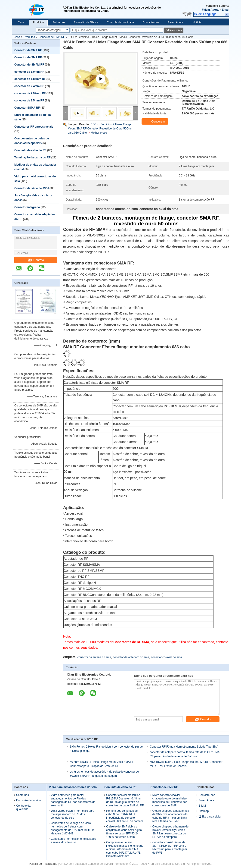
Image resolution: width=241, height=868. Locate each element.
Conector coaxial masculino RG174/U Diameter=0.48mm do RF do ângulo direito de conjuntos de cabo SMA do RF (125, 800)
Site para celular (210, 817)
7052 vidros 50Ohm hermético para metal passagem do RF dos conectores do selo (73, 814)
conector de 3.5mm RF (29, 101)
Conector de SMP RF (28, 57)
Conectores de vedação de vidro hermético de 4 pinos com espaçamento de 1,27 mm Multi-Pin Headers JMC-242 (73, 828)
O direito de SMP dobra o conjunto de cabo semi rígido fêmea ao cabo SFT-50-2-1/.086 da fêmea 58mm (124, 832)
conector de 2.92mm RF (30, 93)
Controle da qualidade (120, 22)
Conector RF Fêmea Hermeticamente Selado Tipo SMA (184, 747)
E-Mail (202, 806)
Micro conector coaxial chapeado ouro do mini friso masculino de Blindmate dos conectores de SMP (170, 800)
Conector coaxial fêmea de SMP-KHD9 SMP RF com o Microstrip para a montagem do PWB (170, 848)
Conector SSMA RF (27, 108)
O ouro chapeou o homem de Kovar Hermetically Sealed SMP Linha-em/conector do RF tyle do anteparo (170, 832)
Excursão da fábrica (86, 22)
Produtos (38, 22)
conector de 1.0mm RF (29, 72)
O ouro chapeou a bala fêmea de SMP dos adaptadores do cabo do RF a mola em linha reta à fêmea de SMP (171, 816)
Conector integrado (27, 207)
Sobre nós (59, 22)
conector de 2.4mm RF (29, 86)
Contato (36, 260)
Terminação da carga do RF (32, 157)
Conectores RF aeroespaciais (34, 127)
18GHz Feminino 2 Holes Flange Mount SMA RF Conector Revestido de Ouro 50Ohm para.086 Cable (100, 129)
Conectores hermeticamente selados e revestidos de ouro (73, 841)
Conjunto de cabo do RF (30, 150)
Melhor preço (99, 133)
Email (226, 10)
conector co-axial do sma (166, 657)
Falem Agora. (211, 10)
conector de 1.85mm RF (30, 79)
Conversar (155, 122)
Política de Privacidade (43, 864)
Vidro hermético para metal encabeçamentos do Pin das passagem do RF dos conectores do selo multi (73, 800)
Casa (21, 22)
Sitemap (204, 811)
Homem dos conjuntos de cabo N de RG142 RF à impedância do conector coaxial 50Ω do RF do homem (125, 816)
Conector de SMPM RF (29, 65)
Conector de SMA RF (52, 37)
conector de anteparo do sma (131, 657)
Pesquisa (176, 30)
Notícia (197, 22)
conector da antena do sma (94, 657)
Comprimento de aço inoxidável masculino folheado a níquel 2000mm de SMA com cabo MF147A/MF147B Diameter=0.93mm (125, 849)
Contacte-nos (151, 22)
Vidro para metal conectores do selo (73, 787)
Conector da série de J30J (32, 188)
